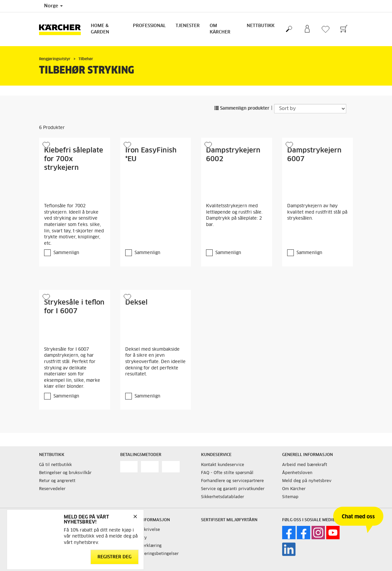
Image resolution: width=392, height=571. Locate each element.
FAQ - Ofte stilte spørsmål (227, 473)
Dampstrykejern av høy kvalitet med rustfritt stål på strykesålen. (317, 212)
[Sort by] (310, 109)
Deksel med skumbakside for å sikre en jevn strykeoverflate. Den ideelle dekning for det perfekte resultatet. (155, 362)
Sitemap (290, 497)
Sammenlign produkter (242, 108)
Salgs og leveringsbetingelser (149, 554)
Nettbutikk (261, 26)
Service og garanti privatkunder (233, 489)
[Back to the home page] (62, 29)
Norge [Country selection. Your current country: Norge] (53, 6)
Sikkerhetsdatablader (223, 497)
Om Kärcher (220, 29)
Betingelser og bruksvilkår (65, 473)
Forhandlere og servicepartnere (232, 481)
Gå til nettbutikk (55, 465)
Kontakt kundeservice (223, 465)
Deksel (136, 303)
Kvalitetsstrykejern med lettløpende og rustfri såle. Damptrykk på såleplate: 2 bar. (234, 215)
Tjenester (188, 26)
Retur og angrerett (57, 481)
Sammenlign (66, 253)
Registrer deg (115, 557)
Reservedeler (52, 489)
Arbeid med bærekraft (305, 465)
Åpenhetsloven (297, 473)
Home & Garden (100, 29)
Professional (149, 26)
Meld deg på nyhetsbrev (307, 481)
